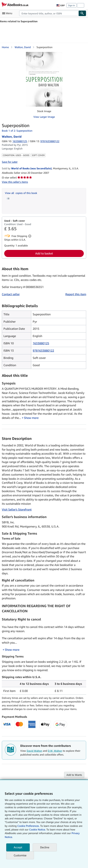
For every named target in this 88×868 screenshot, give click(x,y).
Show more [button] (31, 418)
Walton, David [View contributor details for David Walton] (23, 47)
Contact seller (11, 294)
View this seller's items (15, 182)
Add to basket (44, 253)
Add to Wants (74, 775)
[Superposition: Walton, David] (44, 79)
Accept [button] (18, 847)
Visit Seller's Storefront (17, 509)
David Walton (34, 751)
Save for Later (10, 162)
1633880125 (20, 141)
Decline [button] (45, 847)
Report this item (76, 294)
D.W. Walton (55, 751)
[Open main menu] (8, 13)
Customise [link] (20, 855)
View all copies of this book (21, 193)
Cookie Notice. (37, 829)
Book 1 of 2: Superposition (17, 131)
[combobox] (49, 13)
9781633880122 (43, 351)
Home (5, 47)
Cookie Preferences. (28, 826)
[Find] (82, 13)
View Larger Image (44, 117)
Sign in (71, 5)
